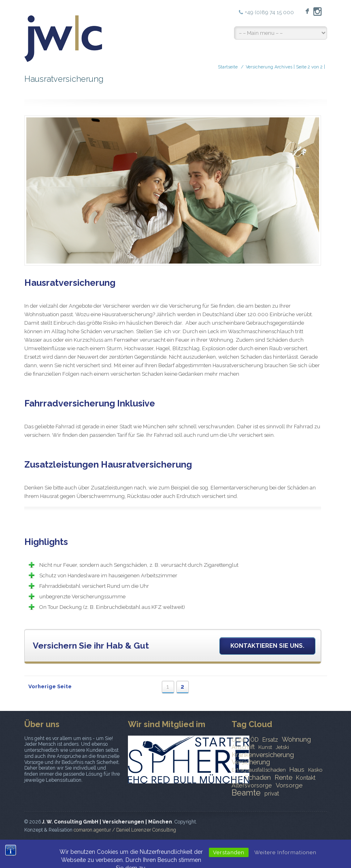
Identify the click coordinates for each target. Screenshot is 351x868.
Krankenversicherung (263, 755)
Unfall (239, 740)
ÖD (254, 740)
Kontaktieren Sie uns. (267, 646)
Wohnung (296, 739)
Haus (297, 770)
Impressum (249, 850)
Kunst (265, 747)
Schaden (258, 777)
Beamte (246, 793)
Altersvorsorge (252, 785)
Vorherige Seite (50, 686)
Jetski (282, 747)
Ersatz (270, 740)
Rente (283, 777)
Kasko (315, 770)
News (191, 850)
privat (272, 794)
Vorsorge (289, 785)
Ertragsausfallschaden (259, 770)
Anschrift (243, 747)
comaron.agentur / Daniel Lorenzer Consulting (125, 830)
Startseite (228, 67)
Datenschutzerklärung (297, 850)
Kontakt (306, 778)
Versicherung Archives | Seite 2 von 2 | (285, 67)
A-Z (236, 778)
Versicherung (251, 762)
